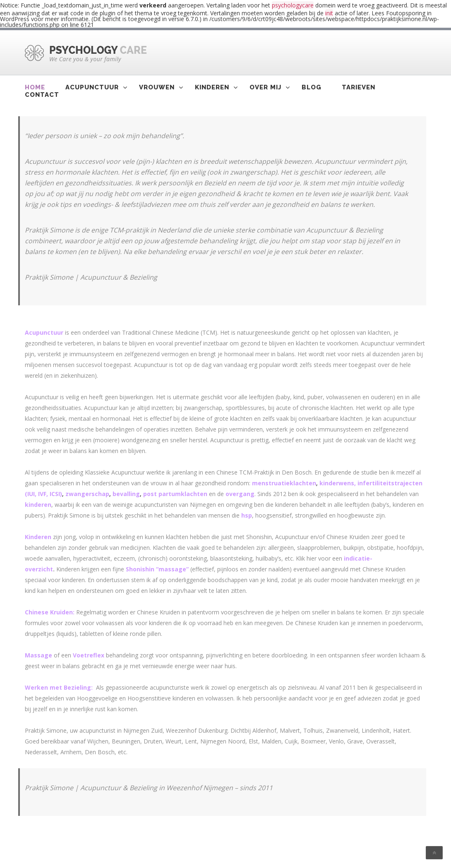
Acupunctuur (92, 87)
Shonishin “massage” (157, 569)
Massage (38, 655)
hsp (247, 515)
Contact (42, 95)
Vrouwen (157, 87)
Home (35, 87)
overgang (240, 494)
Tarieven (359, 87)
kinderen (38, 505)
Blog (312, 87)
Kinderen (212, 87)
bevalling (126, 494)
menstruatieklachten (284, 483)
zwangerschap (87, 494)
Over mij (265, 87)
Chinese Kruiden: (50, 612)
